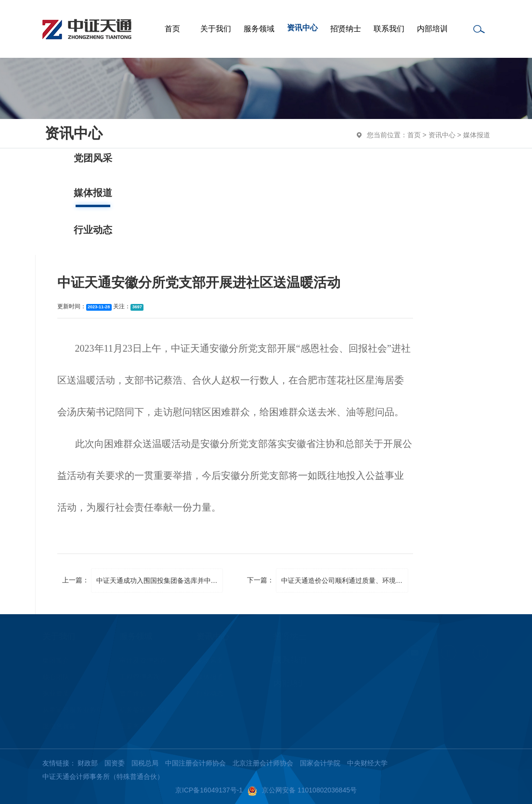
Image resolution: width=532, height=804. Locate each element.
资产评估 (133, 693)
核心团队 (56, 677)
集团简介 (56, 660)
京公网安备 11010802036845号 (302, 790)
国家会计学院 (320, 763)
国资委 (115, 763)
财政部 (88, 763)
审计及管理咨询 (143, 660)
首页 (414, 135)
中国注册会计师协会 (195, 763)
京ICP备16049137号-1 (209, 790)
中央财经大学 (367, 763)
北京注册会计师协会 (263, 763)
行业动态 (210, 693)
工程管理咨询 (140, 677)
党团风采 (210, 660)
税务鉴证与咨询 (143, 710)
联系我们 (290, 660)
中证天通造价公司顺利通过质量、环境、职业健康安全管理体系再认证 (345, 580)
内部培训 (290, 684)
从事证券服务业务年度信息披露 (73, 718)
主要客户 (133, 726)
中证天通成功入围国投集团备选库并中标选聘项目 (160, 580)
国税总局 (145, 763)
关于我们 (59, 637)
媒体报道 (477, 135)
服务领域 (136, 637)
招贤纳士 (290, 637)
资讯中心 (442, 135)
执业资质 (56, 693)
